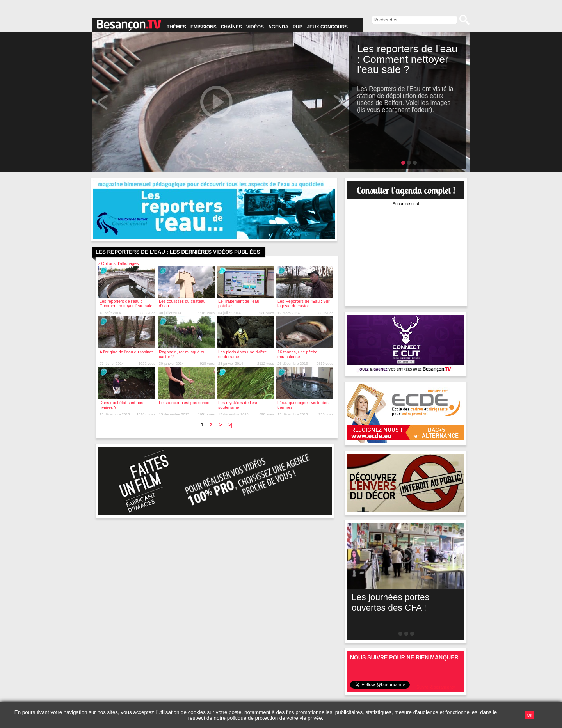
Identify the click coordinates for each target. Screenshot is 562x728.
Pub (298, 27)
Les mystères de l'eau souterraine (238, 405)
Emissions (204, 27)
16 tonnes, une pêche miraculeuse (298, 354)
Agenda (278, 27)
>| (230, 425)
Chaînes (231, 27)
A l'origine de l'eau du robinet (126, 352)
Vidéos (255, 27)
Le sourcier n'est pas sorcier (185, 403)
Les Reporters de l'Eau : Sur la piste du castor (304, 304)
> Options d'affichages (118, 263)
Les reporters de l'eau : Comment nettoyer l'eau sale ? (126, 306)
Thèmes (176, 27)
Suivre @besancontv (436, 687)
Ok (530, 715)
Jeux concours (327, 27)
